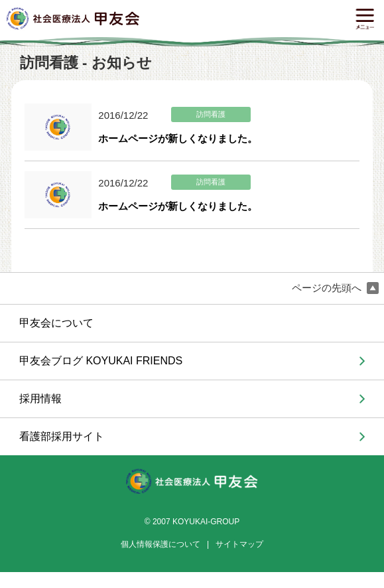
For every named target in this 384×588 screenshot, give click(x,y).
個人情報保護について (160, 544)
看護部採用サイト (62, 436)
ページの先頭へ (335, 288)
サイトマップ (239, 544)
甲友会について (56, 323)
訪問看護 (211, 114)
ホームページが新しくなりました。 (178, 138)
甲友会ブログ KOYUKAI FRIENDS (101, 361)
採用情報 (40, 399)
